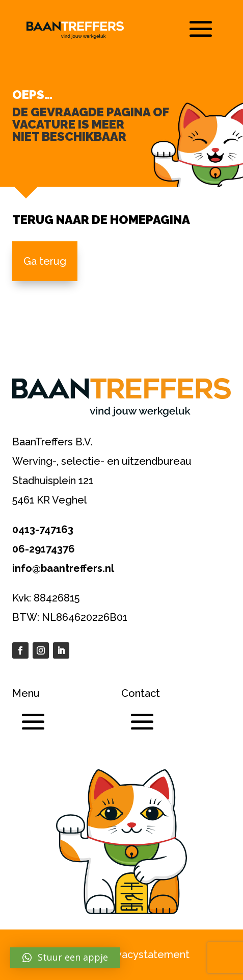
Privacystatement (147, 954)
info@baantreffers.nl (63, 568)
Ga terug (45, 261)
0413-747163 (43, 530)
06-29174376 (44, 549)
